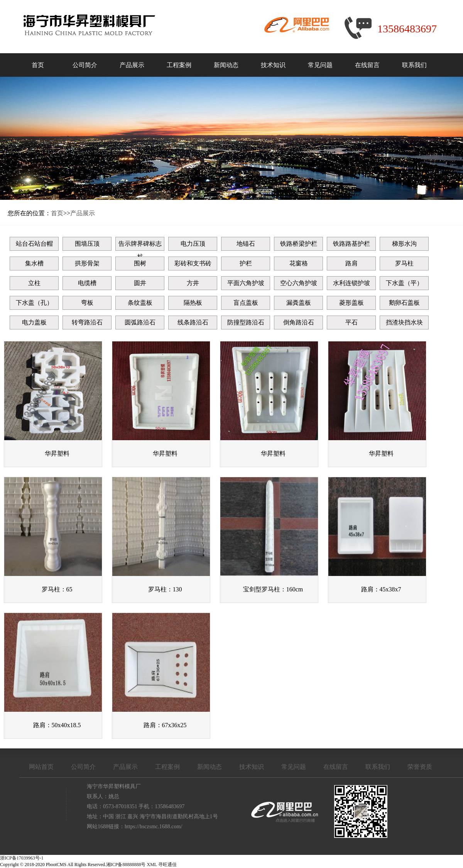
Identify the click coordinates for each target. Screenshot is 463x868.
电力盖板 (34, 322)
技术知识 (273, 65)
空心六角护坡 (299, 283)
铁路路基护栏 (351, 244)
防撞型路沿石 (246, 322)
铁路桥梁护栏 (299, 244)
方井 (193, 283)
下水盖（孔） (34, 303)
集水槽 (34, 263)
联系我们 (414, 65)
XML (152, 865)
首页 (38, 65)
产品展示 (132, 65)
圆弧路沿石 (140, 322)
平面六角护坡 (246, 283)
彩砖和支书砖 (193, 263)
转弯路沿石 (87, 322)
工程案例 (179, 65)
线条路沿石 (193, 322)
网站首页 (41, 767)
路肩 (351, 263)
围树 (140, 263)
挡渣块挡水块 (404, 322)
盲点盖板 (246, 303)
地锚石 (246, 244)
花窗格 (299, 263)
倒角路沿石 (299, 322)
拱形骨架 (87, 263)
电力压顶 (193, 244)
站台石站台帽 (34, 244)
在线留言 (367, 65)
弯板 (87, 303)
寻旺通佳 (167, 865)
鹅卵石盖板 (404, 303)
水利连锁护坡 (351, 283)
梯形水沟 (404, 244)
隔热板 (193, 303)
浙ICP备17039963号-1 (22, 858)
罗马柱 (404, 263)
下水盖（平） (404, 283)
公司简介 (85, 65)
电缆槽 (87, 283)
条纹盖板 (140, 303)
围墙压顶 (87, 244)
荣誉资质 (420, 767)
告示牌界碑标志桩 (140, 246)
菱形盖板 (351, 303)
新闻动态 (226, 65)
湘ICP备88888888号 (126, 865)
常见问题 (320, 65)
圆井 (140, 283)
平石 (351, 322)
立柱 (34, 283)
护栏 (246, 263)
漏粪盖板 (299, 303)
